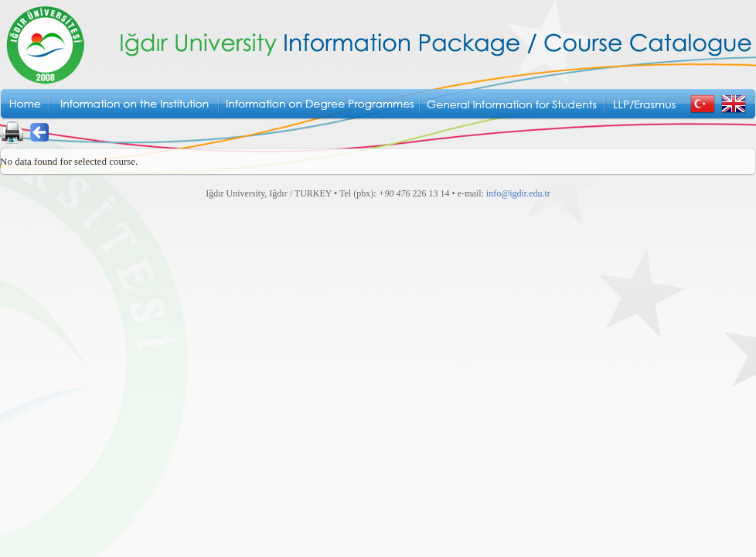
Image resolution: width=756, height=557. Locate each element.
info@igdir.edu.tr (518, 193)
